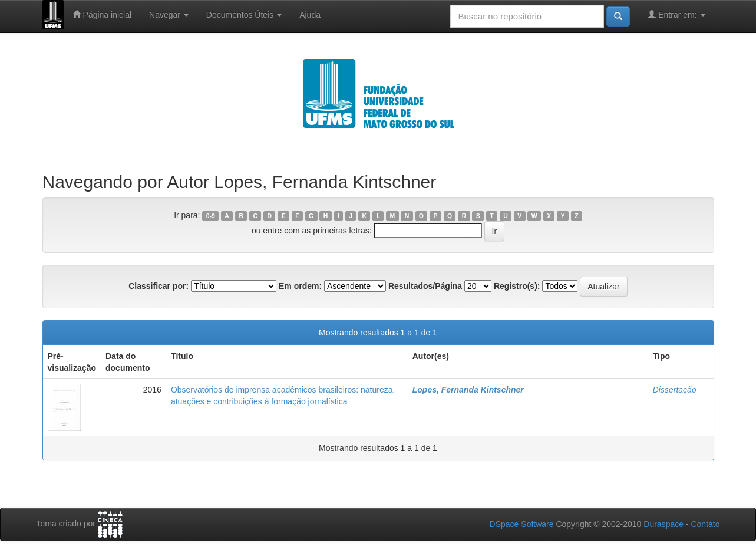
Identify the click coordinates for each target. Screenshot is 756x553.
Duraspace (663, 524)
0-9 (211, 216)
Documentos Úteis (244, 15)
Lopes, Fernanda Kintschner (468, 390)
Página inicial (102, 14)
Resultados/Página (425, 286)
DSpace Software (522, 524)
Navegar (169, 15)
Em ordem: (300, 286)
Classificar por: (159, 286)
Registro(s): (517, 286)
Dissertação (675, 390)
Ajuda (310, 15)
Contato (705, 524)
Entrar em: (676, 14)
